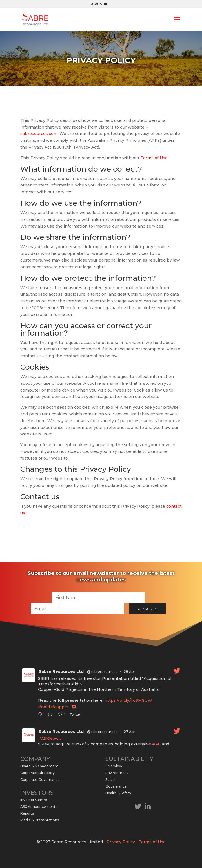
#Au (156, 744)
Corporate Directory (37, 773)
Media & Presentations (40, 820)
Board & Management (39, 766)
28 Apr (129, 672)
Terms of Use (154, 158)
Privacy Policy (121, 842)
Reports (27, 813)
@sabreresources (102, 672)
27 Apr (129, 732)
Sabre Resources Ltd (61, 671)
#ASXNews (49, 739)
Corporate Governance (40, 780)
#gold (44, 707)
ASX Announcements (39, 807)
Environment (117, 773)
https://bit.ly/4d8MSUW (128, 700)
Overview (114, 766)
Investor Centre (34, 800)
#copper (60, 707)
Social (110, 780)
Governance (116, 786)
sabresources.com (39, 134)
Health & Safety (118, 793)
